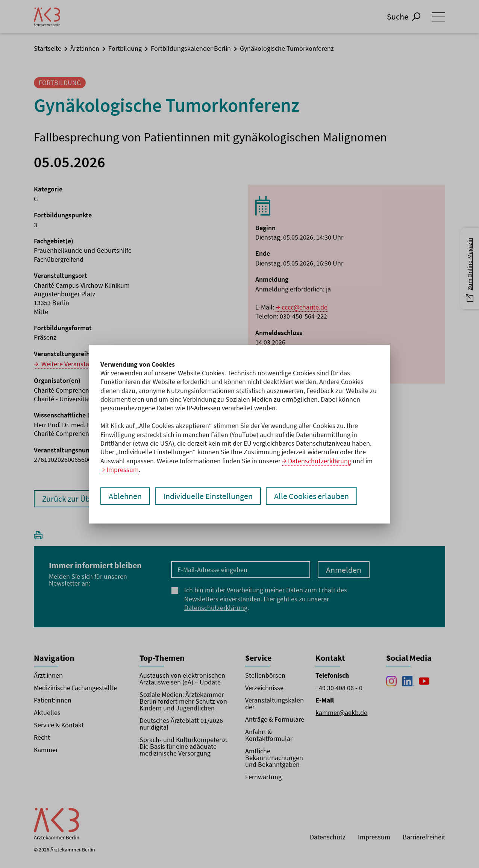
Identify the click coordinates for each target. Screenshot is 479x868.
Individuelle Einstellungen (208, 496)
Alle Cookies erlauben (312, 496)
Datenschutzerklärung (320, 461)
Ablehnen (125, 496)
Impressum (123, 470)
